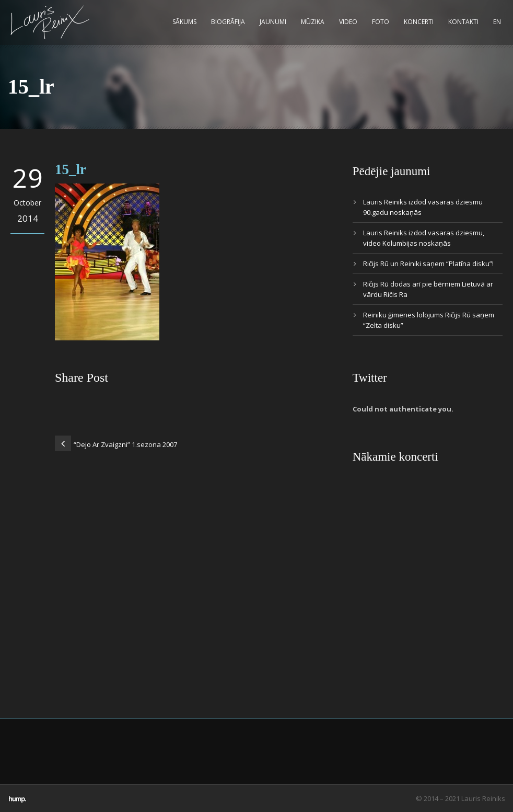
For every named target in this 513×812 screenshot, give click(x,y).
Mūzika (313, 22)
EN (497, 22)
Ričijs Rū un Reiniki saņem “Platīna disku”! (428, 264)
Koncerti (419, 22)
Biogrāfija (228, 22)
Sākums (184, 22)
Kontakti (463, 22)
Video (348, 22)
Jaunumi (273, 22)
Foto (381, 22)
